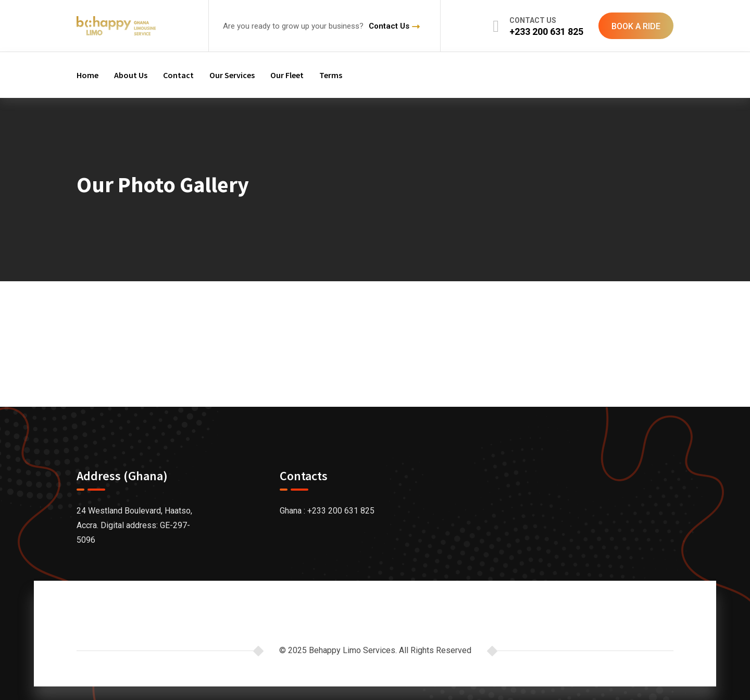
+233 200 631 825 (546, 32)
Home (87, 75)
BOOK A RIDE (636, 26)
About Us (131, 75)
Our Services (232, 75)
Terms (331, 75)
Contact (178, 75)
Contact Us (389, 26)
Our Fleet (287, 75)
